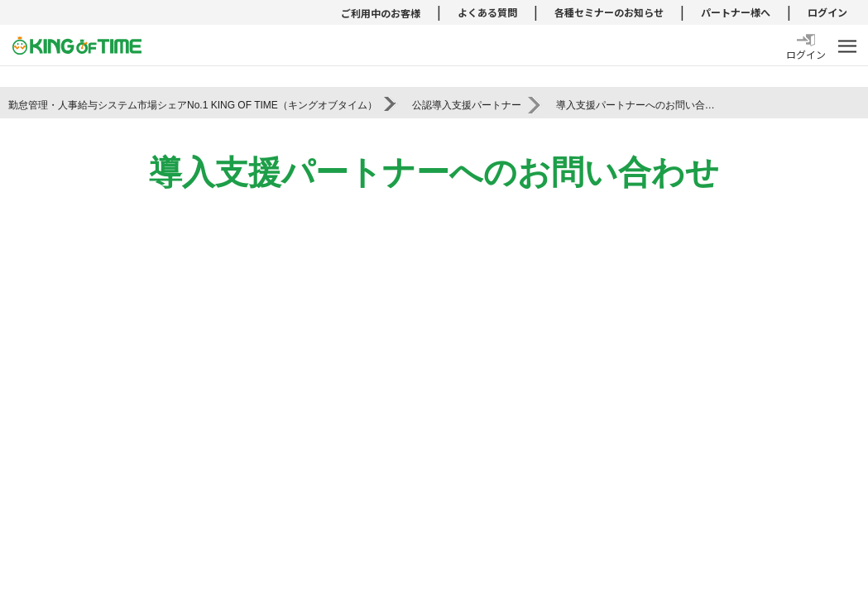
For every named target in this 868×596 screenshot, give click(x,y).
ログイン (827, 12)
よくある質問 (487, 12)
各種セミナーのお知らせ (609, 12)
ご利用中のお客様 (381, 13)
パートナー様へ (736, 12)
